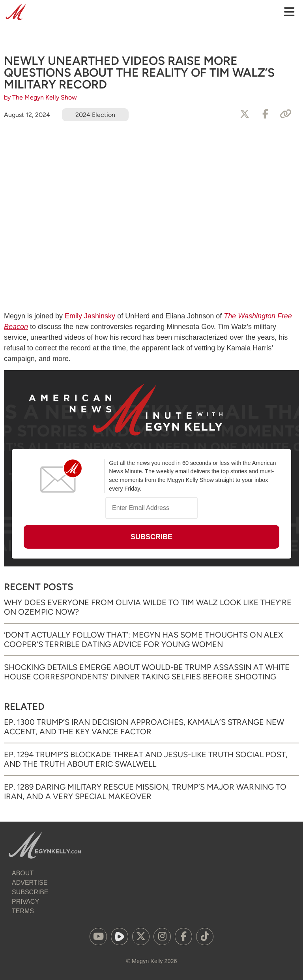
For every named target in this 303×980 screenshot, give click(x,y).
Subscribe (30, 892)
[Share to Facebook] (265, 114)
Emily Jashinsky (90, 316)
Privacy (25, 902)
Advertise (30, 883)
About (23, 873)
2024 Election (95, 115)
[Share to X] (245, 114)
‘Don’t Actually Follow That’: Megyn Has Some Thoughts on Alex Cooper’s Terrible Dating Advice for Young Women (143, 640)
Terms (23, 911)
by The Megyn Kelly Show (40, 97)
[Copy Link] (286, 114)
